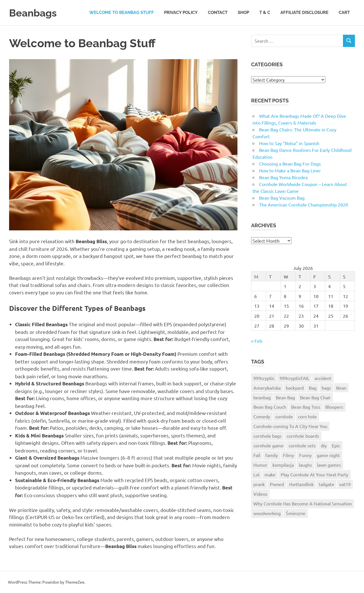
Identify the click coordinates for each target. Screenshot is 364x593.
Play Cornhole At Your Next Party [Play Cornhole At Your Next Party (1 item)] (315, 474)
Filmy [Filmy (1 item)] (288, 455)
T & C (265, 13)
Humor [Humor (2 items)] (260, 465)
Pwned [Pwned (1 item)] (277, 484)
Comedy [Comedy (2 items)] (262, 416)
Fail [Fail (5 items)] (257, 455)
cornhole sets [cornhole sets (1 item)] (302, 445)
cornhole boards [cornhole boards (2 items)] (303, 436)
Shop (243, 13)
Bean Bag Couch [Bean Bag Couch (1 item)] (270, 407)
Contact (218, 13)
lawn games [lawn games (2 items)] (329, 465)
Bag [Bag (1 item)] (313, 388)
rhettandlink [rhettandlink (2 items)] (301, 484)
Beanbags (35, 13)
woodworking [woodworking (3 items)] (267, 513)
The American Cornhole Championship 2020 (304, 204)
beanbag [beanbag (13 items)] (262, 397)
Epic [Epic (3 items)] (336, 445)
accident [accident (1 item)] (323, 378)
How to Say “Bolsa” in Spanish (289, 143)
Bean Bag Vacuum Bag (282, 198)
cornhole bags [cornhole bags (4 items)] (267, 436)
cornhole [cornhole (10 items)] (284, 416)
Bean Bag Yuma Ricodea (283, 177)
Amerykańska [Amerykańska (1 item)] (267, 388)
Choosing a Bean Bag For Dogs (290, 164)
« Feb (257, 341)
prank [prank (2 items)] (259, 484)
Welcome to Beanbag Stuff (122, 13)
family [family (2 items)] (272, 455)
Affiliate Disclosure (304, 13)
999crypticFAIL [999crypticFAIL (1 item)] (294, 378)
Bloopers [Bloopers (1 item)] (334, 407)
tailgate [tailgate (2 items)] (326, 484)
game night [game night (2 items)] (328, 455)
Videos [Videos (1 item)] (260, 494)
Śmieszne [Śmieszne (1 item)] (296, 513)
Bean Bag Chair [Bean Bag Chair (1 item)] (315, 397)
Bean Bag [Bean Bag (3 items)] (285, 397)
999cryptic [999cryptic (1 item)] (264, 378)
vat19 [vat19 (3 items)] (345, 484)
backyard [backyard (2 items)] (295, 388)
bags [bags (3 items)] (326, 388)
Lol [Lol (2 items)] (256, 474)
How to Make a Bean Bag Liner (290, 170)
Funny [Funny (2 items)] (305, 455)
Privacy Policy (181, 13)
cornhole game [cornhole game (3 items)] (268, 445)
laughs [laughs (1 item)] (305, 465)
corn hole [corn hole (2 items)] (307, 416)
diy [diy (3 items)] (324, 445)
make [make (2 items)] (270, 474)
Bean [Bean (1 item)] (341, 388)
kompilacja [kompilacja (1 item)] (283, 465)
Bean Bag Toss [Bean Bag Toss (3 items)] (306, 407)
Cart (344, 13)
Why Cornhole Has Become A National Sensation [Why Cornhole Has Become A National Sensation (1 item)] (303, 503)
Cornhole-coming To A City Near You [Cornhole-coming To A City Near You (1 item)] (290, 426)
